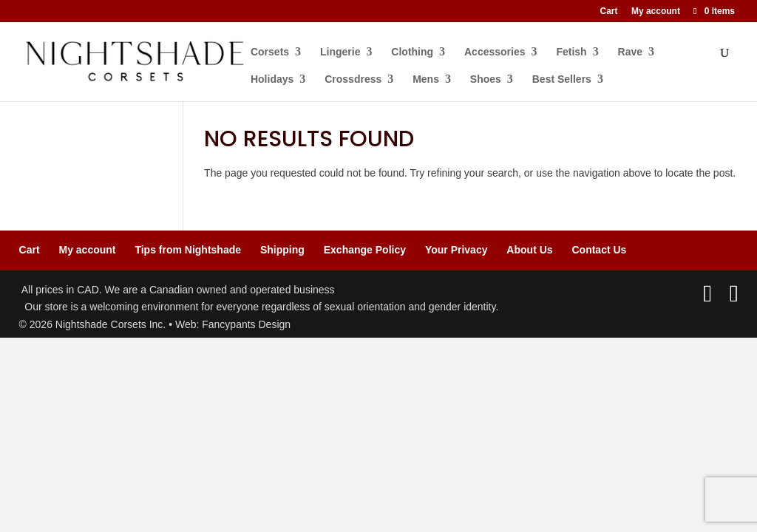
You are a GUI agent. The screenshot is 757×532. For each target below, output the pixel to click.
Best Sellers (563, 79)
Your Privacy (456, 250)
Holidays (273, 79)
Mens (427, 79)
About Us (529, 250)
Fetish (572, 52)
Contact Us (599, 250)
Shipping (282, 250)
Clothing (413, 52)
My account (656, 11)
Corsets (271, 52)
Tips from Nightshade (188, 250)
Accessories (496, 52)
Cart (609, 11)
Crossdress (354, 79)
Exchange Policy (365, 250)
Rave (631, 52)
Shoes (486, 79)
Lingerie (341, 52)
